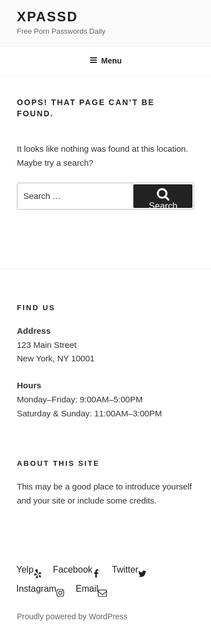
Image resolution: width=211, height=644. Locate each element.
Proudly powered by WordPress (72, 616)
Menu (106, 61)
